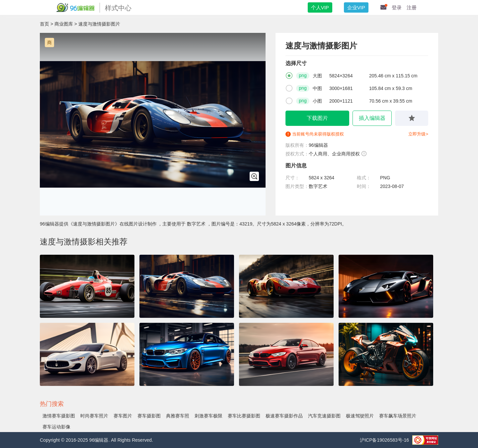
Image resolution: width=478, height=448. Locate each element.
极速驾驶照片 (360, 416)
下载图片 (317, 118)
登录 (397, 7)
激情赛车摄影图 (59, 416)
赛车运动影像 (56, 427)
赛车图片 (123, 416)
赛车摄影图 (149, 416)
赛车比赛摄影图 (244, 416)
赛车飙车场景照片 (398, 416)
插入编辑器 (372, 118)
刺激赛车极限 (208, 416)
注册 (412, 7)
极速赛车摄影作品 (284, 416)
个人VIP (320, 7)
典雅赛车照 (178, 416)
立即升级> (418, 134)
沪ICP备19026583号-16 (384, 440)
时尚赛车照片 (94, 416)
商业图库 (64, 24)
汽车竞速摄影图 (324, 416)
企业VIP (356, 7)
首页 (44, 24)
